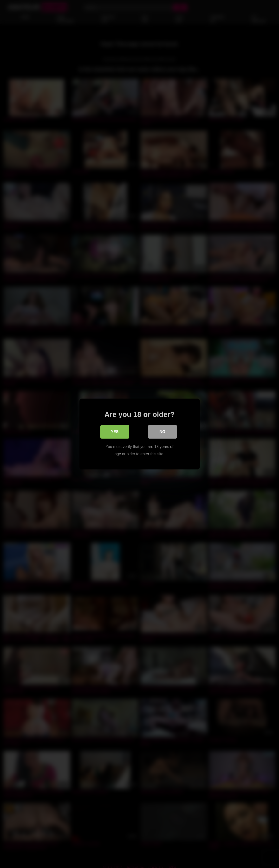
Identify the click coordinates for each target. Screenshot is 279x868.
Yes (115, 432)
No (162, 432)
